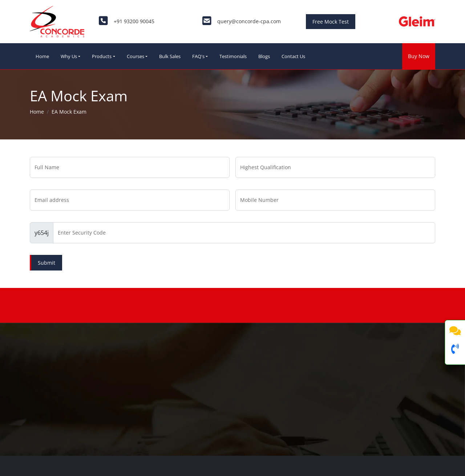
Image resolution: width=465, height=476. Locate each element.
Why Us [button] (69, 56)
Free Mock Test (331, 22)
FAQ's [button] (198, 56)
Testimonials (233, 56)
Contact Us (293, 56)
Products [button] (102, 56)
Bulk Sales (170, 56)
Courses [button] (136, 56)
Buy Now (419, 56)
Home (42, 56)
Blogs (264, 56)
